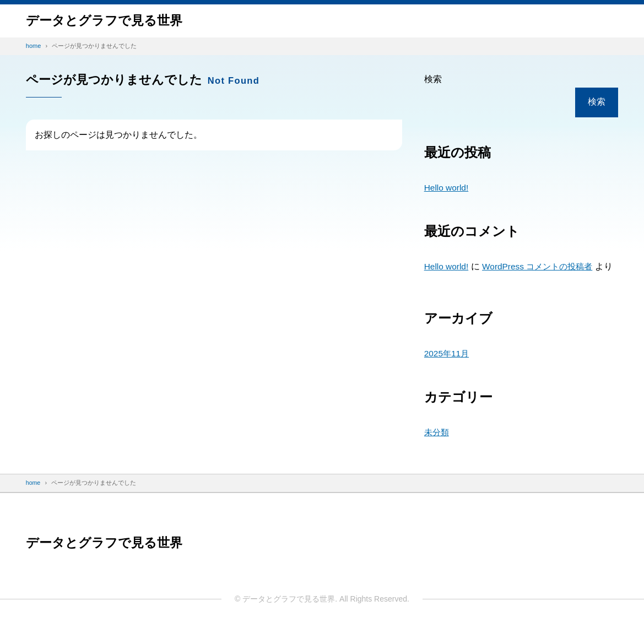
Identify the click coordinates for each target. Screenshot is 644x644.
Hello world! (447, 188)
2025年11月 (448, 369)
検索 (433, 79)
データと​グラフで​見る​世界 (107, 21)
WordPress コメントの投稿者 (542, 266)
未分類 (437, 448)
